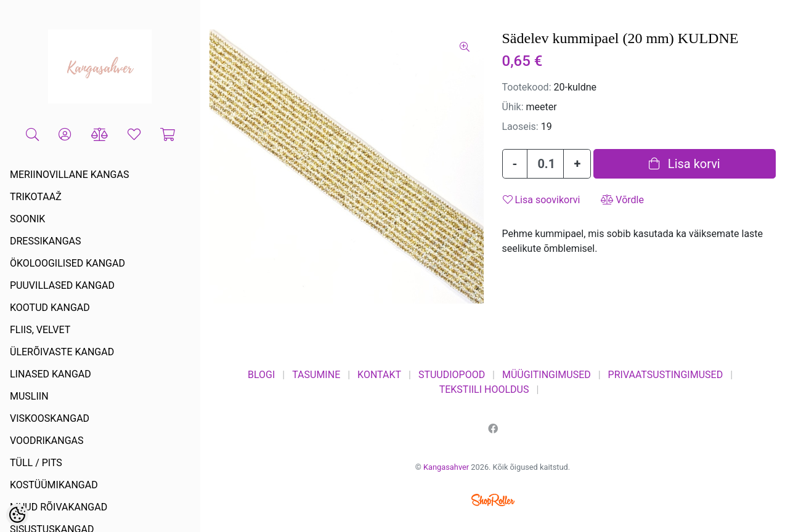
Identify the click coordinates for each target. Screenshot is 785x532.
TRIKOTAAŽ (36, 197)
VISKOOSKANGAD (50, 418)
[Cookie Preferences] (17, 515)
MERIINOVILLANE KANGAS (69, 175)
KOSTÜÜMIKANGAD (54, 485)
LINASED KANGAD (51, 374)
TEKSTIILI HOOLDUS (484, 389)
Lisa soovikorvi (542, 200)
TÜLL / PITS (36, 463)
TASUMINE (316, 375)
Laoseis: (520, 127)
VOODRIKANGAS (47, 441)
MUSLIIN (29, 396)
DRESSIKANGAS (46, 241)
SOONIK (27, 219)
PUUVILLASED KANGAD (62, 285)
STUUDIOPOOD (452, 375)
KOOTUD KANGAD (50, 308)
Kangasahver (446, 467)
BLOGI (261, 375)
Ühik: (513, 107)
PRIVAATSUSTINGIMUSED (666, 375)
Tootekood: (527, 87)
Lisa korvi (685, 164)
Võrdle (622, 200)
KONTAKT (379, 375)
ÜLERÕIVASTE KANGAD (62, 352)
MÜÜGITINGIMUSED (547, 375)
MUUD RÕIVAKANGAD (59, 507)
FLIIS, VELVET (40, 330)
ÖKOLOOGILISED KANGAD (67, 263)
